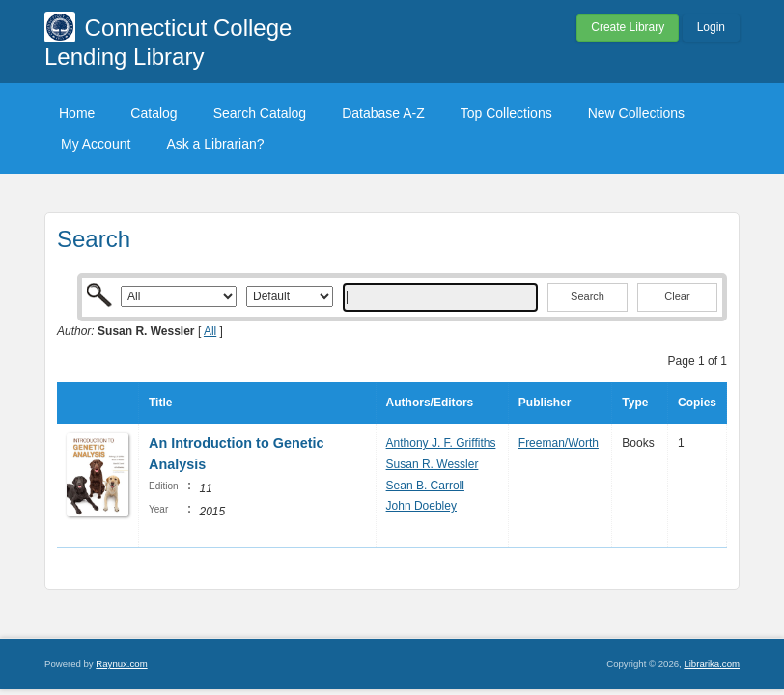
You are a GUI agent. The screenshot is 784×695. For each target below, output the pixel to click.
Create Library (628, 27)
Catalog (154, 113)
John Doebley (421, 506)
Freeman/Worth (559, 443)
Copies (697, 403)
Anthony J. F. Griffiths (441, 443)
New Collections (636, 113)
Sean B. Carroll (425, 486)
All (210, 331)
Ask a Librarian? (215, 144)
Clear (677, 296)
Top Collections (506, 113)
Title (160, 403)
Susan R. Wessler (433, 464)
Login (711, 27)
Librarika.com (712, 664)
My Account (96, 144)
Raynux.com (121, 664)
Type (635, 403)
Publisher (545, 403)
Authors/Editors (430, 403)
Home (77, 113)
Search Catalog (260, 113)
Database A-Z (383, 113)
